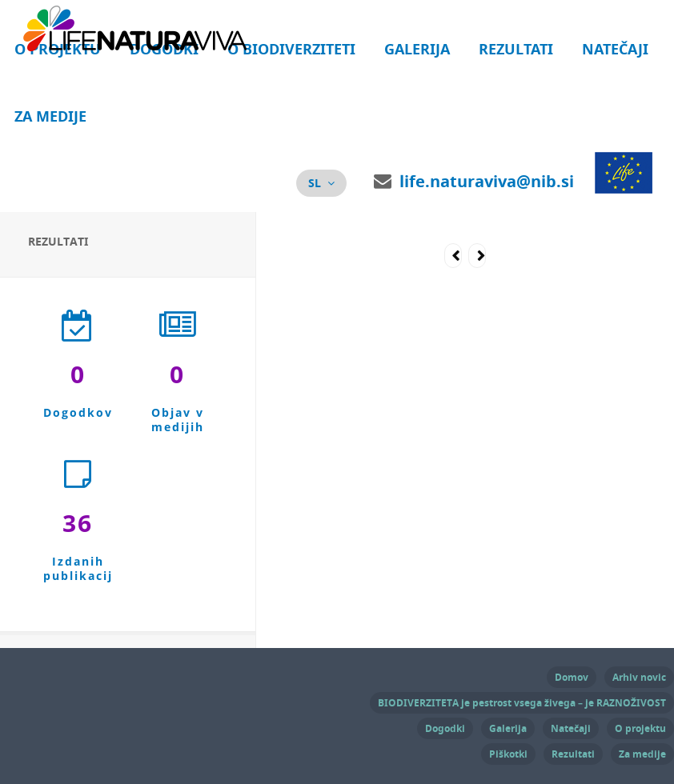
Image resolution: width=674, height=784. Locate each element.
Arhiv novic (639, 677)
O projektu (640, 728)
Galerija (417, 49)
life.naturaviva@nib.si (487, 181)
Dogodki (445, 728)
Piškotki (508, 754)
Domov (572, 677)
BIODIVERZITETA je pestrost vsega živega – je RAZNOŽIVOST (522, 703)
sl (315, 183)
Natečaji (615, 49)
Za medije (50, 116)
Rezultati (516, 49)
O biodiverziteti (291, 49)
